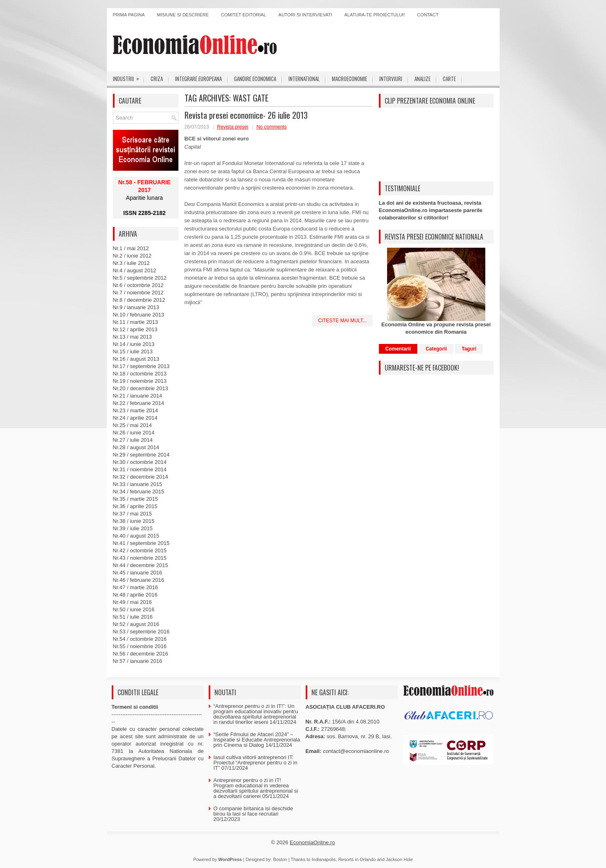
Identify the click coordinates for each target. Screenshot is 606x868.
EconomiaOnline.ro (312, 842)
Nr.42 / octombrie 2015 (140, 550)
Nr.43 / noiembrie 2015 (140, 558)
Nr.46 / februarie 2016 (139, 580)
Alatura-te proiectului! (375, 15)
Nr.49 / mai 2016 (132, 602)
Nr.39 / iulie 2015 (133, 528)
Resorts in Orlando (357, 859)
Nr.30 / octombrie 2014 (140, 462)
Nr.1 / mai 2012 (131, 248)
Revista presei (233, 127)
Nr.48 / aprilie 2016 (135, 595)
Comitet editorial (243, 15)
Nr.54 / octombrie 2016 (140, 639)
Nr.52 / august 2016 (136, 624)
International (304, 79)
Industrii (129, 77)
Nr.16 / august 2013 (136, 359)
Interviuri (391, 79)
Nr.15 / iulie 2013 (133, 351)
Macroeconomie (349, 79)
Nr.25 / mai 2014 (132, 425)
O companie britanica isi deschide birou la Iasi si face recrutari (253, 811)
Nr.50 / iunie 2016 (134, 609)
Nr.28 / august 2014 (136, 447)
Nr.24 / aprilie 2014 (135, 418)
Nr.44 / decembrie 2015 (141, 565)
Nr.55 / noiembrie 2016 (140, 646)
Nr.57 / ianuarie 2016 (138, 661)
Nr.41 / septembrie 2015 (141, 543)
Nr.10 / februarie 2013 (139, 315)
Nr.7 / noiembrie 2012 (138, 293)
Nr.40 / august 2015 (136, 536)
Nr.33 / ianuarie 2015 (138, 484)
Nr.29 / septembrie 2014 (141, 455)
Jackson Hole (399, 859)
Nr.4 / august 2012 (135, 270)
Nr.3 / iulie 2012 (131, 263)
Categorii (436, 349)
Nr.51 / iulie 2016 (133, 617)
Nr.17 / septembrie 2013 (141, 366)
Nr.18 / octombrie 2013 (140, 374)
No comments (272, 127)
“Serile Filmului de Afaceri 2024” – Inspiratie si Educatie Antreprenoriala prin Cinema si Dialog (257, 740)
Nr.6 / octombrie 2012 (138, 285)
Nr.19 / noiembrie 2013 (140, 381)
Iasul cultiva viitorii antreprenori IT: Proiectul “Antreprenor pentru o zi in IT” (256, 763)
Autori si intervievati (305, 15)
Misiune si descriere (183, 15)
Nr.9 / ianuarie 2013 (136, 307)
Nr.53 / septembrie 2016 (141, 632)
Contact (428, 15)
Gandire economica (255, 79)
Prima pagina (129, 15)
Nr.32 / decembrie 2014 (141, 477)
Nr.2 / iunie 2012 (132, 256)
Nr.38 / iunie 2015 (134, 521)
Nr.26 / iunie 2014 (134, 433)
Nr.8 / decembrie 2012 (139, 300)
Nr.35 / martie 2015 (136, 499)
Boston (280, 859)
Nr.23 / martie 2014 (136, 410)
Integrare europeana (198, 79)
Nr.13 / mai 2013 (132, 337)
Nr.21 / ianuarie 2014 (138, 396)
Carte (449, 79)
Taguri (469, 349)
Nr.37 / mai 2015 (132, 514)
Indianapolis (324, 859)
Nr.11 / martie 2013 (136, 322)
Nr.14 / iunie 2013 (134, 344)
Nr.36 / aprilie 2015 (135, 506)
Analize (422, 79)
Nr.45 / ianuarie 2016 (138, 573)
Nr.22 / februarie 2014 (139, 403)
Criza (157, 79)
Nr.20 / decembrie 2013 (141, 388)
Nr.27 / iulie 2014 (133, 440)
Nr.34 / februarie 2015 (139, 492)
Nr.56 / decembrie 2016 (141, 654)
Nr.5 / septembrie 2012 (140, 278)
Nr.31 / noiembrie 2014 (140, 469)
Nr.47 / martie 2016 (136, 587)
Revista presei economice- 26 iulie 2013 (246, 115)
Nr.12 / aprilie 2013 (135, 329)
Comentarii (398, 349)
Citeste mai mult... (342, 321)
